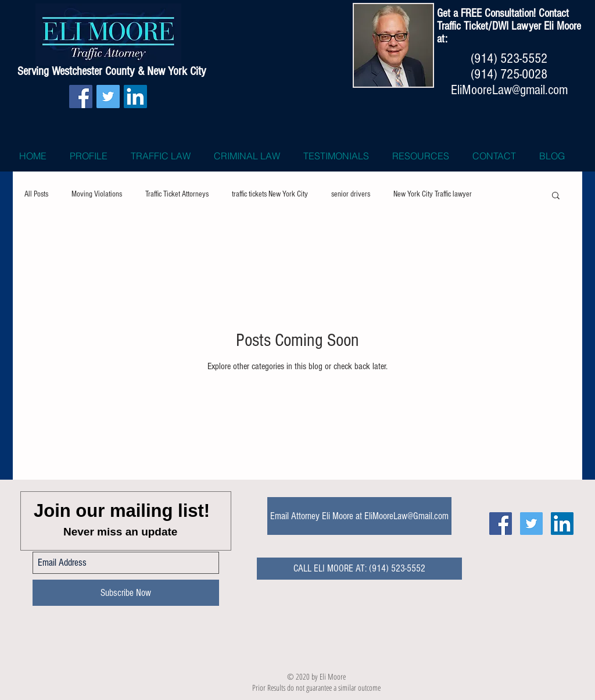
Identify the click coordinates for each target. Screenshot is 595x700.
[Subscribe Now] (126, 593)
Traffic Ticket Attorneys (177, 194)
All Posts (36, 194)
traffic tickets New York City (270, 194)
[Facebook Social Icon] (81, 97)
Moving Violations (97, 194)
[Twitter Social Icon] (108, 97)
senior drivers (351, 194)
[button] (556, 196)
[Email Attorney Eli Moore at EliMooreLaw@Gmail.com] (359, 516)
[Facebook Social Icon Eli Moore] (501, 524)
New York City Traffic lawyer (433, 194)
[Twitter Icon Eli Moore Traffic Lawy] (531, 524)
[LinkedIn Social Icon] (135, 97)
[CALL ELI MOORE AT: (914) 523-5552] (359, 569)
